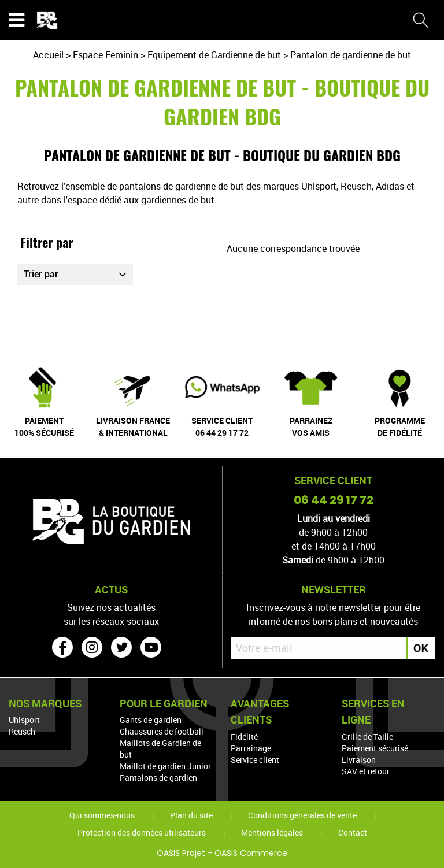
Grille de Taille (367, 737)
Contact (353, 832)
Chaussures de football (162, 731)
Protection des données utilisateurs (142, 832)
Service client (255, 760)
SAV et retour (366, 771)
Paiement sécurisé (375, 748)
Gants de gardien (151, 720)
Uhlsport (24, 720)
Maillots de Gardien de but (160, 749)
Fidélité (244, 737)
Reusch (22, 731)
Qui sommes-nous (102, 815)
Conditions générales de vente (302, 815)
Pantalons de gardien (158, 778)
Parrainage (251, 748)
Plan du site (191, 815)
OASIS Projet (181, 853)
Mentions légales (272, 832)
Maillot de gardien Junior (165, 766)
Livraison (359, 760)
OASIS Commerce (251, 853)
